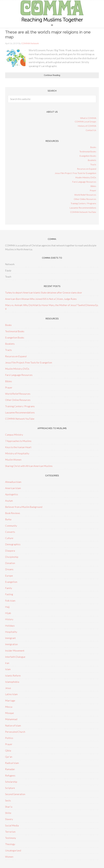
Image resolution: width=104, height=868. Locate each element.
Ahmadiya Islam (13, 482)
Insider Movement (15, 651)
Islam (8, 669)
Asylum (9, 501)
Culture (9, 538)
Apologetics (12, 494)
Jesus (8, 688)
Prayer (93, 190)
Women (9, 857)
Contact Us (91, 130)
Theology (10, 844)
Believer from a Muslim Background (24, 507)
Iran (7, 663)
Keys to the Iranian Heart (18, 447)
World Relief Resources (85, 195)
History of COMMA (87, 126)
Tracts (93, 164)
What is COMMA (88, 118)
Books (93, 147)
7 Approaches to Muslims (18, 441)
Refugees (10, 775)
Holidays (10, 626)
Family (9, 588)
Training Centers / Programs (83, 203)
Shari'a (9, 807)
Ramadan (10, 769)
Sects (8, 800)
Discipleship (12, 557)
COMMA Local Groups (85, 121)
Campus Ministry (14, 435)
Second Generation (15, 794)
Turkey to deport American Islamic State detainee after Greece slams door (44, 293)
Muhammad (11, 719)
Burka (8, 519)
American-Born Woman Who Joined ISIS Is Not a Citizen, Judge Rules (41, 299)
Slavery (9, 819)
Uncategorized (13, 850)
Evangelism (11, 582)
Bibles (93, 186)
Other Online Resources (85, 199)
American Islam (13, 488)
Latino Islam (11, 694)
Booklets (92, 160)
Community (11, 526)
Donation (10, 563)
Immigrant (10, 638)
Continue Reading (52, 75)
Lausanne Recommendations (83, 208)
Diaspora (10, 551)
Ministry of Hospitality (17, 453)
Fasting (9, 594)
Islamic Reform (13, 676)
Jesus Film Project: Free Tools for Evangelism (75, 173)
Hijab (8, 613)
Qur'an (9, 757)
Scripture (10, 788)
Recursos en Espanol (87, 169)
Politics (9, 738)
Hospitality (11, 632)
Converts (10, 532)
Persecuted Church (15, 732)
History (9, 619)
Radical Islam (12, 763)
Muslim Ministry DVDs (86, 177)
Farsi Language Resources (84, 182)
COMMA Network (52, 11)
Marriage (10, 701)
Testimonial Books (88, 151)
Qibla (8, 751)
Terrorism (10, 832)
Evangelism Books (88, 156)
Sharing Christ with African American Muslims (29, 466)
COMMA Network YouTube (83, 212)
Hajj (7, 607)
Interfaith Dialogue (15, 657)
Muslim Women (13, 460)
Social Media (12, 825)
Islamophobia (12, 682)
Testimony (11, 838)
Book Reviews (13, 513)
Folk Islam (10, 601)
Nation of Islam (13, 726)
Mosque (9, 713)
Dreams (9, 569)
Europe (9, 576)
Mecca (9, 707)
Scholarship (11, 782)
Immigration (11, 644)
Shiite (8, 813)
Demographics (13, 544)
